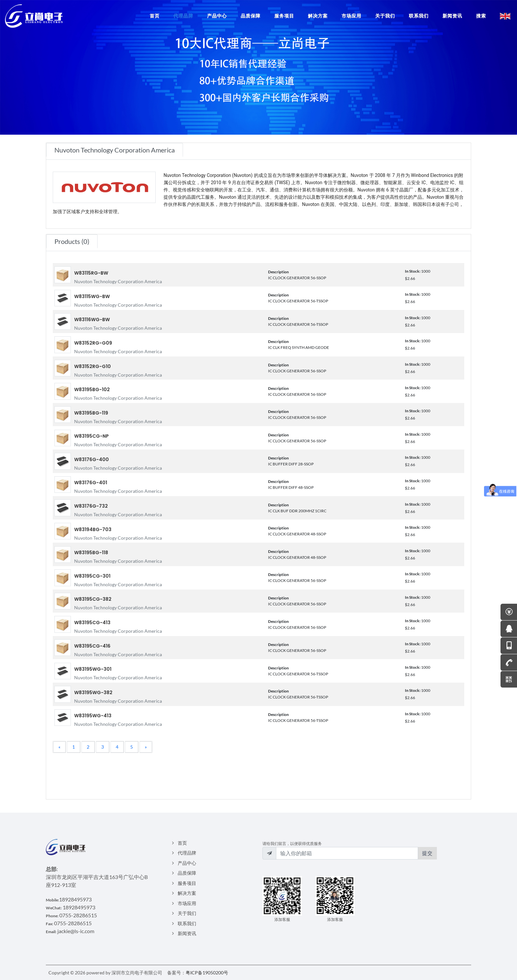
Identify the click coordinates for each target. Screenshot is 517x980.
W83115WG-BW (92, 296)
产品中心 (187, 863)
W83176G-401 (91, 483)
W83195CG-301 (92, 576)
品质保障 (187, 873)
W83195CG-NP (91, 436)
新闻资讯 (187, 933)
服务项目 (187, 883)
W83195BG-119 (91, 413)
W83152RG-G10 (92, 366)
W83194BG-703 (93, 529)
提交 (427, 853)
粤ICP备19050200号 (207, 973)
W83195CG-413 (92, 623)
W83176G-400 (91, 459)
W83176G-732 (91, 506)
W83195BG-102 (92, 389)
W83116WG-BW (92, 320)
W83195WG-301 (93, 669)
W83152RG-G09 (93, 343)
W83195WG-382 (93, 693)
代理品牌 (187, 853)
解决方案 (187, 893)
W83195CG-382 (93, 599)
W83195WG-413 (93, 716)
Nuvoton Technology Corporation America (118, 281)
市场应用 (187, 903)
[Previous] (59, 747)
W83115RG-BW (91, 273)
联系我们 (187, 923)
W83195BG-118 (91, 553)
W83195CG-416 (92, 646)
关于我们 (187, 913)
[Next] (146, 747)
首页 (182, 843)
